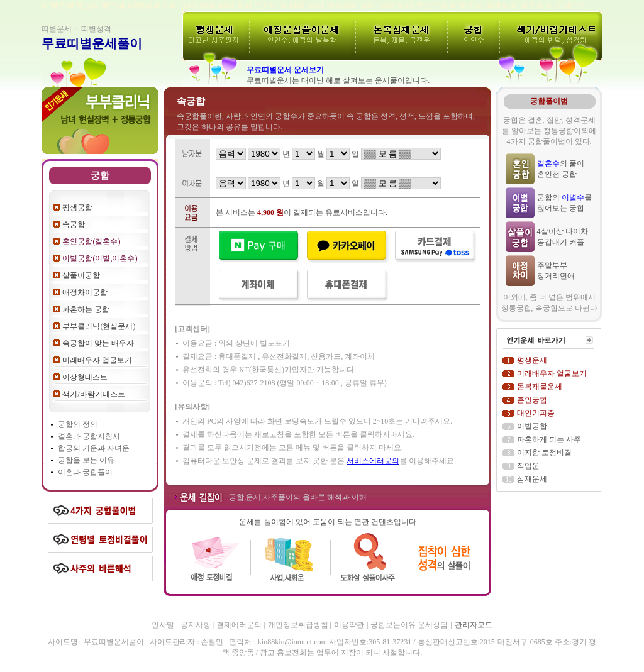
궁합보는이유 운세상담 (409, 625)
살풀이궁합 (81, 275)
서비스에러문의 (373, 461)
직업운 (528, 466)
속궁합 (74, 224)
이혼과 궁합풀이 (85, 472)
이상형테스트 (85, 377)
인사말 (163, 625)
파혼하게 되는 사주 (549, 439)
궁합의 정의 (78, 424)
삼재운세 (532, 479)
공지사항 (197, 625)
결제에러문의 (240, 625)
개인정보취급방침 (299, 625)
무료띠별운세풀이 (92, 43)
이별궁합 (532, 426)
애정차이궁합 (85, 292)
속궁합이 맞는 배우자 (98, 343)
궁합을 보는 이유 (86, 460)
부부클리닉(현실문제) (99, 326)
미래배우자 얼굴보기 (97, 360)
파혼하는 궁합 (86, 309)
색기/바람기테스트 (93, 394)
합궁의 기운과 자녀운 (94, 448)
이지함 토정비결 (544, 453)
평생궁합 (77, 207)
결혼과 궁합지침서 (89, 436)
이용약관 (349, 625)
